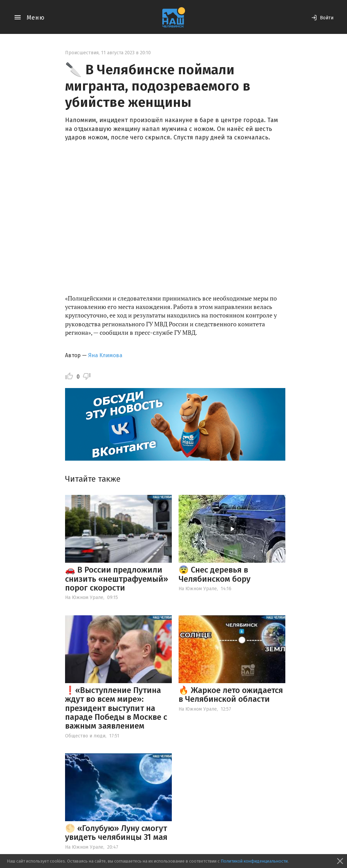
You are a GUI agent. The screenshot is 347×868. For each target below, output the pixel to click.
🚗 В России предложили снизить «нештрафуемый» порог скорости (117, 579)
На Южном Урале (84, 597)
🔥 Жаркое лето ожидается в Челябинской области (231, 695)
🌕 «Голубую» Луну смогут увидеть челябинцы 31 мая (116, 833)
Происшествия (82, 53)
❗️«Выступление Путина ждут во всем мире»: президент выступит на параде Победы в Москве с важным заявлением (116, 708)
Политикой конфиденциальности (254, 861)
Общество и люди (85, 736)
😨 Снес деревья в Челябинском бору (215, 574)
